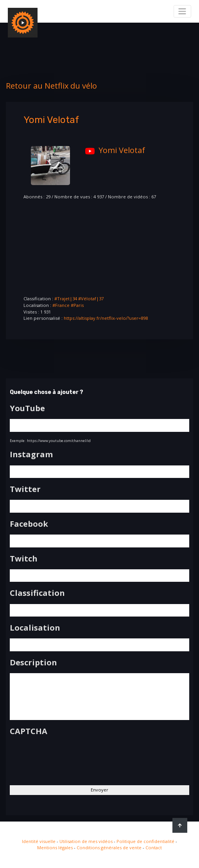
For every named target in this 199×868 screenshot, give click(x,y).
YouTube (27, 408)
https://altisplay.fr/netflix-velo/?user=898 (106, 318)
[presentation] (69, 757)
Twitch (24, 559)
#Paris (77, 305)
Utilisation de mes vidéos (86, 841)
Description (33, 663)
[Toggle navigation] (182, 11)
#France (61, 305)
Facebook (29, 524)
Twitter (25, 489)
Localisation (35, 628)
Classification (37, 593)
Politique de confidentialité (145, 841)
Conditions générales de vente (109, 848)
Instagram (31, 454)
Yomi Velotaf (113, 150)
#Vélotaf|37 (91, 299)
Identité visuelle (39, 841)
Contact (154, 848)
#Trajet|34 (66, 299)
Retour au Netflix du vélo (51, 86)
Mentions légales (55, 848)
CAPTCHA (29, 731)
